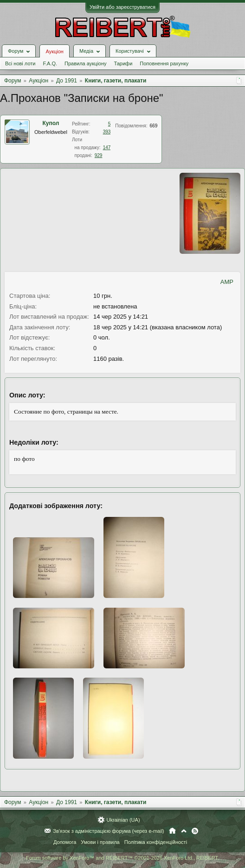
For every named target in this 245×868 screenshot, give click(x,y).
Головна (172, 831)
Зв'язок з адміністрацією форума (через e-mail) (109, 831)
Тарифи (123, 63)
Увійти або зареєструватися (122, 7)
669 (154, 126)
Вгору (184, 831)
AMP (227, 282)
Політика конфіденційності (156, 842)
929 (99, 155)
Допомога (65, 842)
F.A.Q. (50, 63)
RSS (195, 831)
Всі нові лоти (20, 63)
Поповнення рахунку (164, 63)
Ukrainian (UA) (123, 820)
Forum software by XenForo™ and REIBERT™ (122, 858)
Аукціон (54, 51)
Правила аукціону (85, 63)
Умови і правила (100, 842)
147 (107, 148)
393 (107, 132)
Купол (51, 123)
